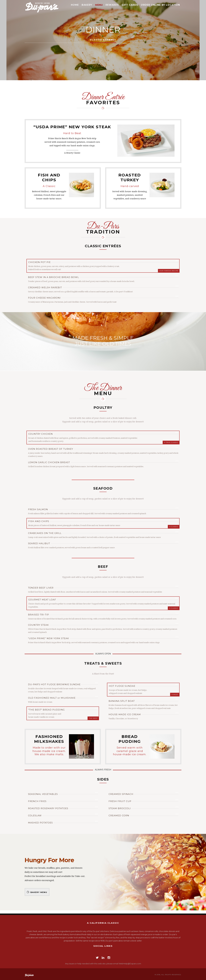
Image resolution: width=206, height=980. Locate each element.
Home (75, 5)
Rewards (112, 5)
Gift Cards (130, 5)
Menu (99, 5)
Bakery (87, 5)
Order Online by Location (160, 5)
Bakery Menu (37, 892)
